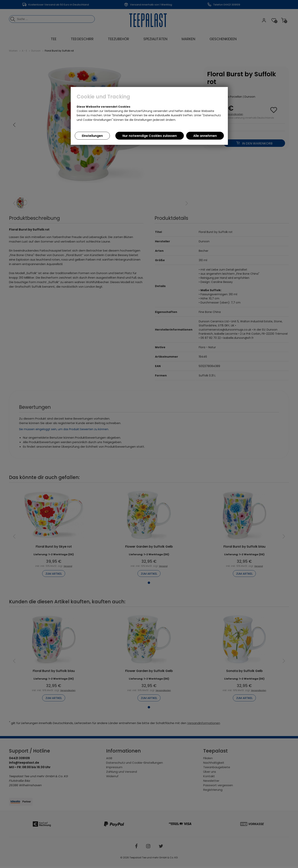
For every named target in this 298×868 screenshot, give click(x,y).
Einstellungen (92, 136)
